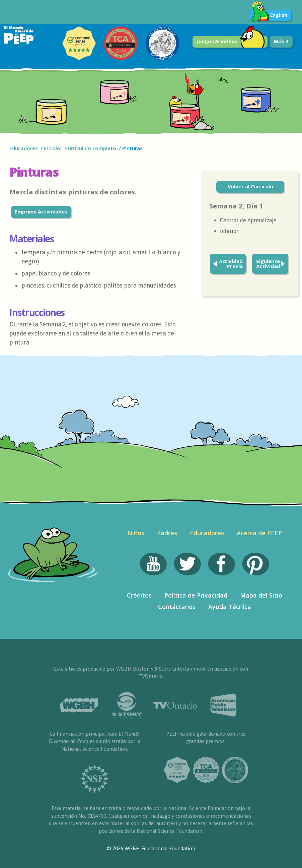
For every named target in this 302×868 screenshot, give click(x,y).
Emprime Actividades (41, 211)
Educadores (24, 148)
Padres (167, 533)
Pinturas (132, 148)
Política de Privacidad (196, 595)
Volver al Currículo (250, 186)
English (268, 15)
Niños (136, 533)
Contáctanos (177, 607)
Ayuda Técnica (230, 607)
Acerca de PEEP (259, 533)
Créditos (139, 595)
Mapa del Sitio (261, 595)
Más (281, 41)
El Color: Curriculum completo (80, 148)
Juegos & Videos (231, 42)
